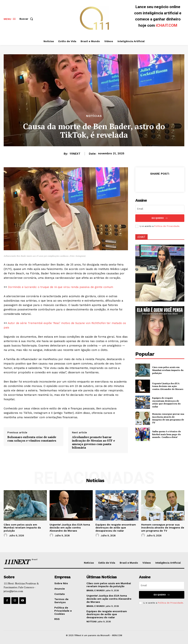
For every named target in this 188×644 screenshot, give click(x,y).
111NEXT (75, 154)
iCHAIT (141, 237)
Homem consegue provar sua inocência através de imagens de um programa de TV (168, 418)
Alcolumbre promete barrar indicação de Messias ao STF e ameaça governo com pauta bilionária (93, 442)
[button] (27, 19)
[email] (160, 209)
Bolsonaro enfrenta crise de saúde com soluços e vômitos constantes (32, 439)
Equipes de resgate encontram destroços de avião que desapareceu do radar (166, 402)
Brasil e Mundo (96, 590)
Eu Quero (160, 218)
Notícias (94, 116)
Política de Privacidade (167, 226)
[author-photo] (6, 535)
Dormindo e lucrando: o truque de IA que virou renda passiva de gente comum (60, 287)
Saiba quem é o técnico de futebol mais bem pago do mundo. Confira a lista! (167, 434)
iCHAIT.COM (167, 25)
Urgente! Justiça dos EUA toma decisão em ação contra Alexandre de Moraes (168, 386)
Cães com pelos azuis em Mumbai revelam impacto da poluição (168, 370)
